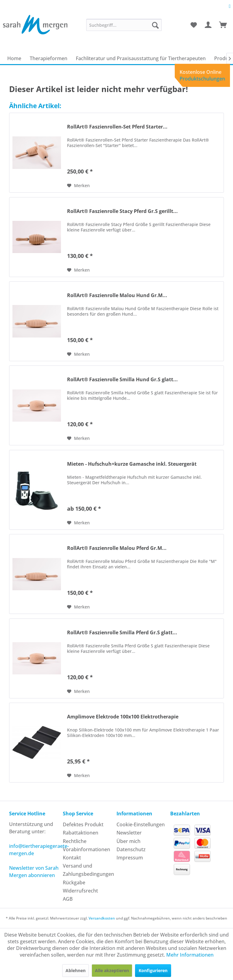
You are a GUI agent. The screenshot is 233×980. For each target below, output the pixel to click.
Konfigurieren (153, 970)
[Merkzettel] (194, 25)
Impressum (130, 858)
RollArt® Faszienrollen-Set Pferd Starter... (117, 127)
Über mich (128, 841)
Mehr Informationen (190, 955)
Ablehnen (76, 970)
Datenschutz (131, 849)
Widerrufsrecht (80, 891)
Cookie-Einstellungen (141, 824)
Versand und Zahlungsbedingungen (88, 870)
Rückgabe (74, 882)
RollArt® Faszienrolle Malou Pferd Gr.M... (117, 548)
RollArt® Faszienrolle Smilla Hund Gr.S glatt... (122, 380)
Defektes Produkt (83, 824)
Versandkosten (102, 918)
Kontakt (72, 858)
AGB (68, 899)
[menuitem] (124, 25)
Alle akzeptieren (112, 970)
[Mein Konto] (208, 25)
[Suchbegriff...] (124, 25)
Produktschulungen (202, 79)
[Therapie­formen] (49, 58)
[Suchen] (155, 25)
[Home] (14, 58)
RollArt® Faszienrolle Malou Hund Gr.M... (117, 295)
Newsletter (129, 833)
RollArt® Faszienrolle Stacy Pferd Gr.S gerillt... (122, 211)
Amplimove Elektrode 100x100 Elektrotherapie (123, 717)
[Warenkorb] (223, 25)
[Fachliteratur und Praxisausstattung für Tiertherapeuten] (141, 58)
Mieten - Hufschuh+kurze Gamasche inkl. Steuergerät (132, 464)
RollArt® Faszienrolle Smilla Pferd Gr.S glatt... (122, 633)
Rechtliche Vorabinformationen (86, 845)
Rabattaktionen (81, 833)
